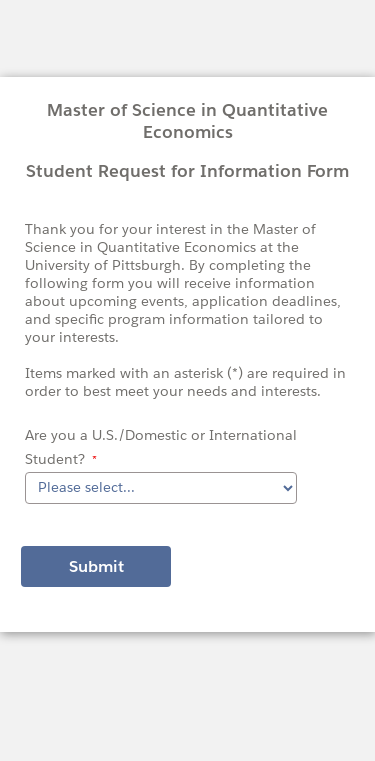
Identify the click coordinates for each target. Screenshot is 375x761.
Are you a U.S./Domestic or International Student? (161, 447)
